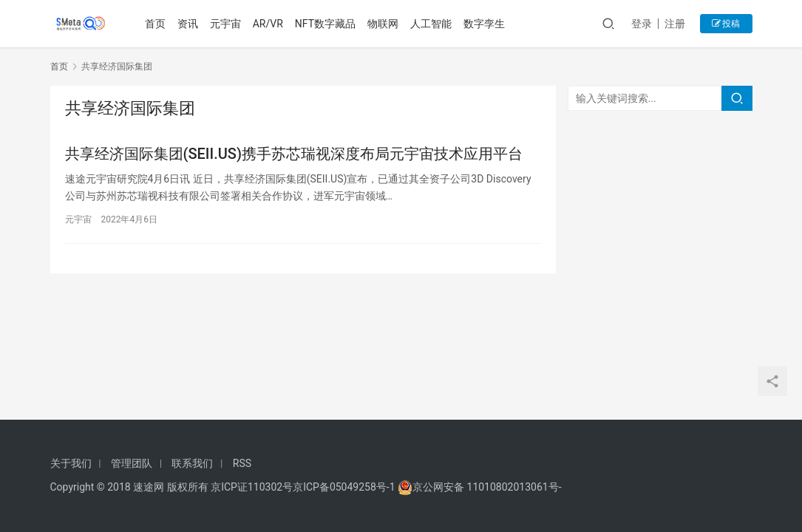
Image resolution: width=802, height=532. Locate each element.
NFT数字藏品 (325, 24)
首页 (155, 24)
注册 (675, 24)
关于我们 (71, 463)
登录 (642, 24)
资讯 (188, 24)
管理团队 (132, 463)
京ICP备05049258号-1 (345, 487)
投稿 (726, 24)
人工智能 (432, 24)
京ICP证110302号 (252, 487)
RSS (242, 463)
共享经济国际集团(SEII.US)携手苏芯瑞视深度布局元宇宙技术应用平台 (294, 154)
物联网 (384, 24)
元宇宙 (225, 24)
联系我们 (192, 463)
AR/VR (268, 24)
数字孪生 (485, 24)
